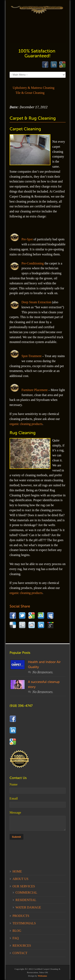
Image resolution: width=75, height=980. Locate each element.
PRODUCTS (21, 916)
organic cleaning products (26, 424)
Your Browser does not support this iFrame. (38, 25)
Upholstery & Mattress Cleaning (34, 88)
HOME (17, 871)
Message (15, 813)
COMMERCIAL (26, 892)
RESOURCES (22, 946)
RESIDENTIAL (26, 900)
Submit (16, 837)
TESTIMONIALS (24, 923)
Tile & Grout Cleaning (30, 93)
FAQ (16, 938)
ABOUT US (20, 879)
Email (14, 798)
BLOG (17, 931)
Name (14, 784)
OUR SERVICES (24, 886)
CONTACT (20, 953)
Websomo (42, 976)
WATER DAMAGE (28, 907)
